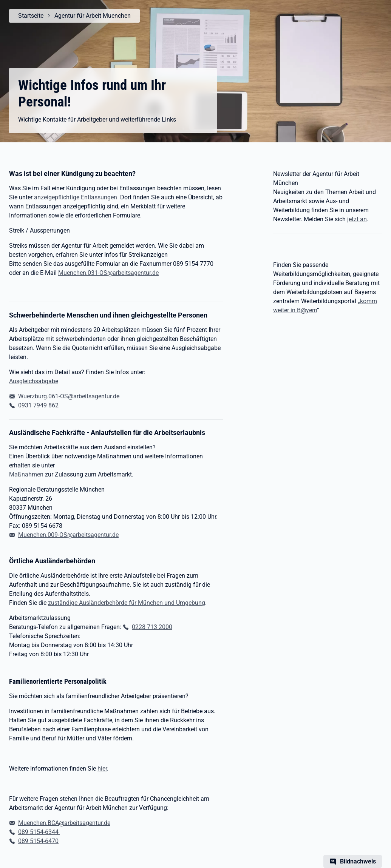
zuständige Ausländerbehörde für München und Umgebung (127, 603)
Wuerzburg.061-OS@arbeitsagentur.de (69, 396)
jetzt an (357, 219)
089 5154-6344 (39, 832)
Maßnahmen (27, 474)
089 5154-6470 (38, 841)
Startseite (31, 16)
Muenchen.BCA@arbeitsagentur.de (64, 823)
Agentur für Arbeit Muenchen (93, 16)
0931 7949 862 (38, 405)
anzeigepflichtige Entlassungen (76, 197)
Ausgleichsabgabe (34, 381)
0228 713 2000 (152, 627)
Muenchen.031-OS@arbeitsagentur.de (108, 273)
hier (102, 769)
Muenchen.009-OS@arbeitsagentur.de (68, 535)
